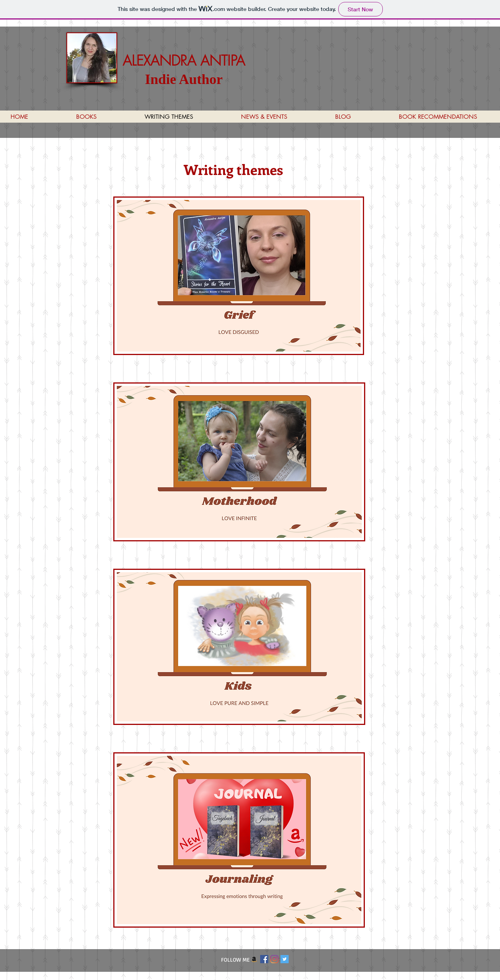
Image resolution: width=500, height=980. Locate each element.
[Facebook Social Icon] (264, 959)
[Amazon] (254, 959)
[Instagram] (274, 959)
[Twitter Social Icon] (285, 959)
